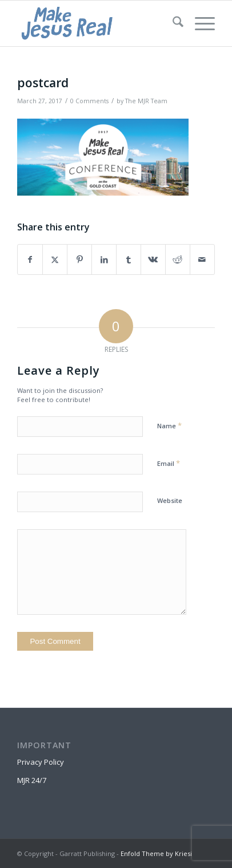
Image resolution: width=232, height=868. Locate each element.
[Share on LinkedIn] (104, 259)
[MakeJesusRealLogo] (96, 23)
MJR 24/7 (32, 780)
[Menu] (199, 23)
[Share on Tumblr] (129, 259)
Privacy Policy (41, 762)
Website (170, 500)
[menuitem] (172, 23)
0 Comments (89, 101)
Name (169, 425)
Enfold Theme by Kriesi (156, 853)
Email (169, 463)
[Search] (172, 23)
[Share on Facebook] (30, 259)
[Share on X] (55, 259)
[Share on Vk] (153, 259)
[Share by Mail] (202, 259)
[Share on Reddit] (178, 259)
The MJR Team (146, 101)
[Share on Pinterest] (79, 259)
